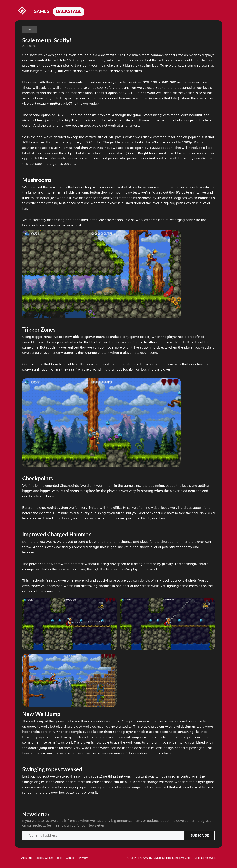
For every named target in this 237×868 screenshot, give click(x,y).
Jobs (60, 858)
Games (41, 11)
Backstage (69, 11)
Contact (71, 858)
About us (27, 858)
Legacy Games (45, 858)
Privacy (83, 858)
